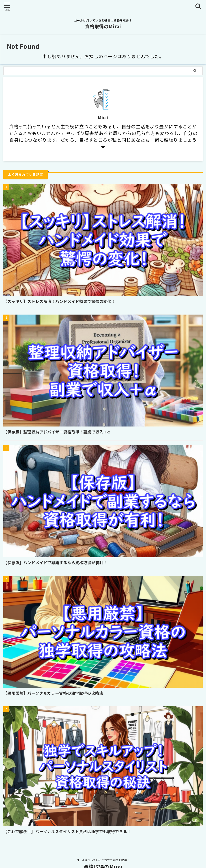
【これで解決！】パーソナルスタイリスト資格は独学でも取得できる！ (71, 831)
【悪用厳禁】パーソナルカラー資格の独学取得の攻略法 (56, 693)
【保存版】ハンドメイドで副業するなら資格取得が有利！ (58, 562)
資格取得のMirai (103, 26)
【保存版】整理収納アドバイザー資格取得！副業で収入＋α (60, 432)
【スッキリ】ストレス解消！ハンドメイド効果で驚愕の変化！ (63, 301)
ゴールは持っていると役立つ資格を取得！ (103, 860)
